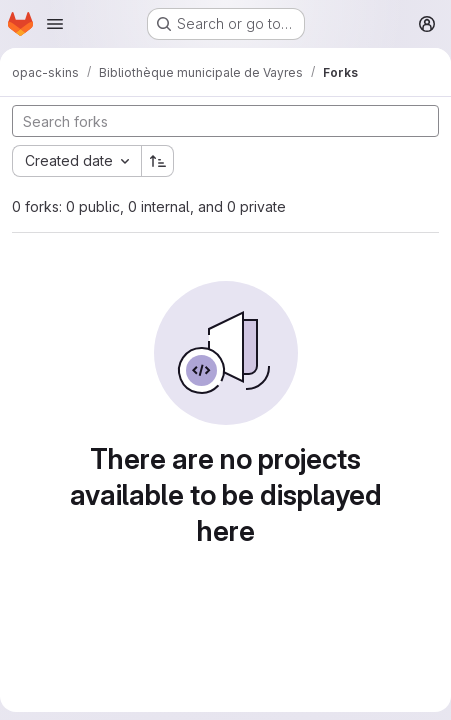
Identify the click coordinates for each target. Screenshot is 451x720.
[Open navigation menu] (55, 24)
